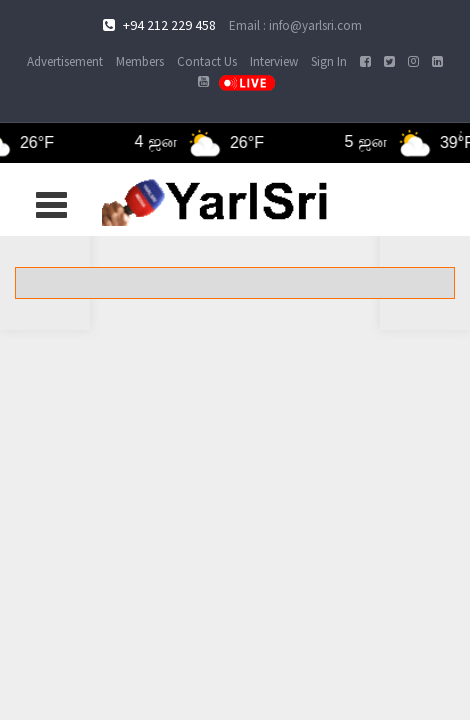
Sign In (329, 61)
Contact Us (207, 61)
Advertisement (65, 61)
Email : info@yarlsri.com (295, 25)
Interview (274, 61)
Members (140, 61)
